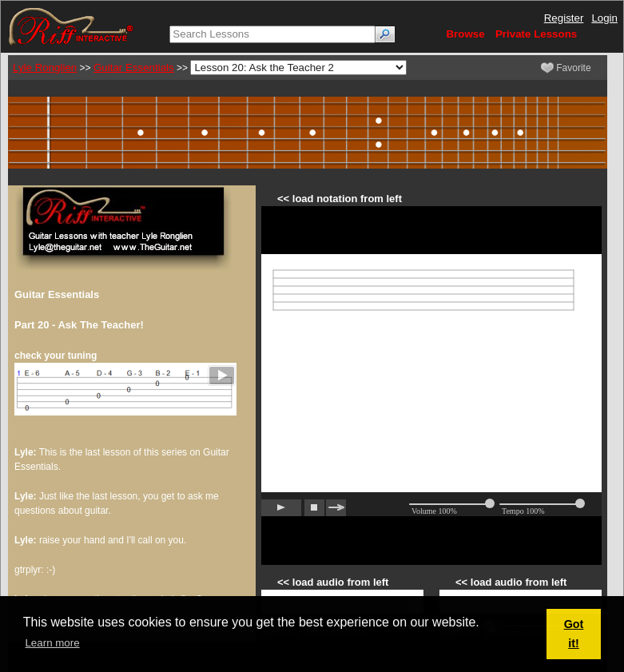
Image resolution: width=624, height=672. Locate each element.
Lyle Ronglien (45, 68)
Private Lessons (536, 34)
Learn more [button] (52, 643)
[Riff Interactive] (71, 26)
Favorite (566, 68)
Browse (465, 34)
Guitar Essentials (134, 68)
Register (564, 18)
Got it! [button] (574, 634)
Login (604, 18)
